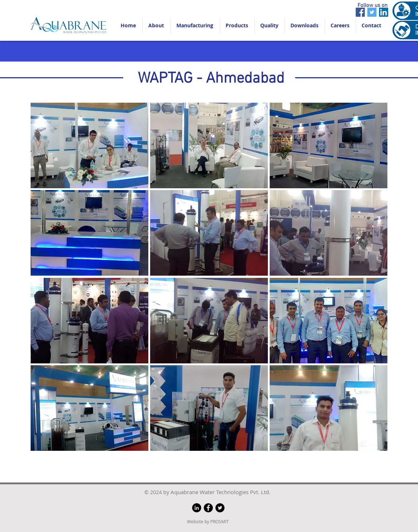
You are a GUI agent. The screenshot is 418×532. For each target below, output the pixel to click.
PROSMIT (220, 521)
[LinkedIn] (384, 12)
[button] (89, 145)
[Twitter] (372, 12)
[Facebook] (360, 12)
